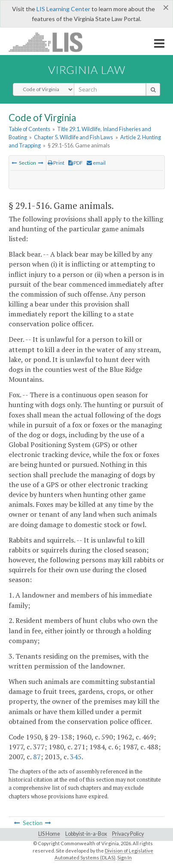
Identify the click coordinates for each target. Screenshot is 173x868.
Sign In (124, 857)
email (96, 163)
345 (76, 757)
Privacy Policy (128, 834)
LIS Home (49, 834)
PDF (76, 163)
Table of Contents (29, 129)
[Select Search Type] (44, 89)
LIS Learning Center (63, 9)
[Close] (166, 7)
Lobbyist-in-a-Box (86, 834)
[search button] (153, 89)
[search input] (110, 89)
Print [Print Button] (56, 163)
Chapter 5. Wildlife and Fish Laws (73, 137)
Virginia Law (87, 70)
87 (37, 757)
